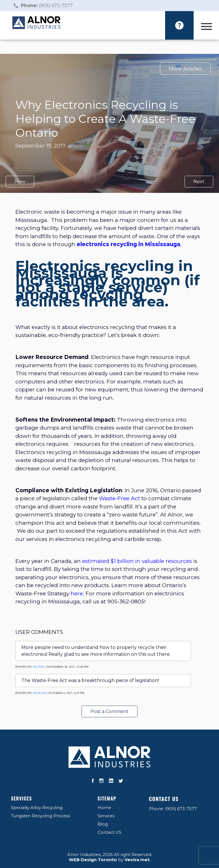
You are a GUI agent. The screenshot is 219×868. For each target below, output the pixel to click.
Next (199, 182)
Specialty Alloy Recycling (37, 808)
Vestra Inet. (138, 860)
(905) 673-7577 (47, 6)
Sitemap (107, 798)
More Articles (185, 69)
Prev (20, 182)
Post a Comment (109, 711)
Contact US (109, 832)
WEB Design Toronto (93, 860)
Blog (103, 824)
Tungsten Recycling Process (40, 816)
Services (21, 798)
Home (104, 808)
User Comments (39, 632)
